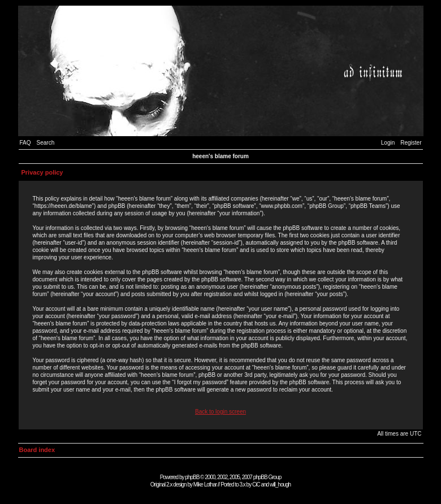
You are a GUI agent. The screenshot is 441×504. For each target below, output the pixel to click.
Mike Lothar (205, 485)
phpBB (192, 477)
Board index (37, 450)
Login (388, 143)
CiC (256, 485)
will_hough (280, 485)
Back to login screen (220, 412)
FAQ (25, 143)
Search (46, 143)
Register (411, 143)
